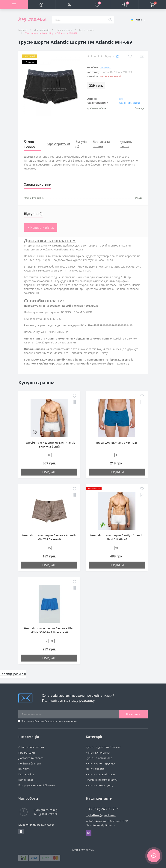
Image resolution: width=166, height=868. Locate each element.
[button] (69, 5)
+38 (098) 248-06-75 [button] (103, 809)
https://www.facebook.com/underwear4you (21, 832)
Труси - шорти (87, 30)
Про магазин (27, 753)
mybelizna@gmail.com (101, 815)
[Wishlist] (130, 56)
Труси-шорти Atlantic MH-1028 (117, 443)
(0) (118, 56)
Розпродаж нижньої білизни (37, 785)
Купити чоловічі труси (100, 774)
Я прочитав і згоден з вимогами (49, 721)
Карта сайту (26, 774)
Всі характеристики (129, 101)
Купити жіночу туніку (99, 785)
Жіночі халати (95, 769)
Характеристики (58, 144)
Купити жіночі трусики (101, 763)
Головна (23, 30)
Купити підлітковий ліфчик (103, 747)
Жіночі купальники (98, 753)
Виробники (26, 780)
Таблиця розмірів (13, 674)
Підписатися (133, 714)
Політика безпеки (44, 721)
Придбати (49, 472)
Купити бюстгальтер (99, 758)
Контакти (24, 769)
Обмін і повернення (31, 747)
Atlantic (105, 67)
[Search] (110, 20)
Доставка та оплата (31, 758)
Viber (89, 833)
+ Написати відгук (41, 228)
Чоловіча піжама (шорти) (102, 780)
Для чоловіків (42, 30)
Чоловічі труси (64, 30)
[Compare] (142, 56)
